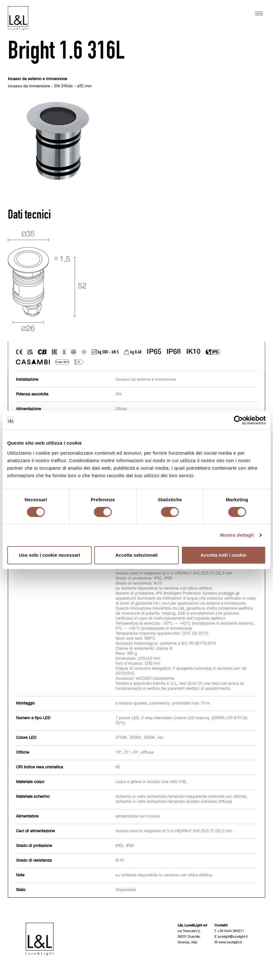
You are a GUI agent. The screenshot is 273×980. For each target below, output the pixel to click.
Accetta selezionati (136, 555)
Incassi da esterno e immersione (37, 79)
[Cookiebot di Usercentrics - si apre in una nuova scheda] (238, 420)
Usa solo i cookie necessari (49, 555)
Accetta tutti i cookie (223, 555)
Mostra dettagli (237, 535)
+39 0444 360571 (231, 931)
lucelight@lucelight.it (232, 937)
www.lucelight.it (230, 942)
